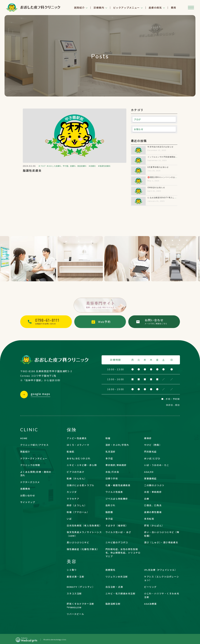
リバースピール (75, 614)
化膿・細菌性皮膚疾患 (118, 485)
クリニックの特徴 (30, 465)
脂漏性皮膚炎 (105, 166)
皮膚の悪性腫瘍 (153, 512)
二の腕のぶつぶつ (154, 485)
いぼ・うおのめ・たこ (157, 465)
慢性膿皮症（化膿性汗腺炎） (83, 549)
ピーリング (150, 587)
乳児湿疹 (110, 452)
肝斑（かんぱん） (154, 525)
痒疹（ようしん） (77, 505)
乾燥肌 (70, 452)
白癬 (147, 499)
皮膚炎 (93, 166)
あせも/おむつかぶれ (79, 458)
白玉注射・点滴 (114, 587)
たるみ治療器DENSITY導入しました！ (165, 198)
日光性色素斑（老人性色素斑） (84, 525)
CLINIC (29, 430)
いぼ (69, 519)
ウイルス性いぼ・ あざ (118, 532)
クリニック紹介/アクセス (34, 445)
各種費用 (25, 489)
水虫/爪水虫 (112, 472)
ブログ (43, 166)
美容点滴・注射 (75, 577)
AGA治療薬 (150, 604)
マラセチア (73, 499)
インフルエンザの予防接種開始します (164, 157)
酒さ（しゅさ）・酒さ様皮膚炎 (161, 542)
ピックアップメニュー (126, 8)
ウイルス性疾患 (114, 492)
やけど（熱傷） (153, 445)
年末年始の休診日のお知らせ (160, 147)
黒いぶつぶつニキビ (78, 542)
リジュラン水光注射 (117, 577)
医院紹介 (79, 8)
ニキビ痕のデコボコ (117, 542)
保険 (72, 430)
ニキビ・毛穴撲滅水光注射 (121, 593)
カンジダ (72, 492)
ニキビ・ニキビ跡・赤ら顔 (82, 465)
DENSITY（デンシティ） (81, 587)
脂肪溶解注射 (113, 604)
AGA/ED (149, 472)
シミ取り (72, 570)
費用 (174, 8)
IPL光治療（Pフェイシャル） (161, 570)
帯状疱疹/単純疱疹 (116, 465)
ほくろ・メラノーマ (78, 445)
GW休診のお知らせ (156, 188)
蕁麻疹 (148, 438)
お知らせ (139, 129)
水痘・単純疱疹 (153, 492)
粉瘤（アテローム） (78, 512)
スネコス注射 (74, 593)
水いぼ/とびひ (152, 458)
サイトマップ (28, 502)
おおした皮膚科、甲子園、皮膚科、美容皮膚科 (67, 166)
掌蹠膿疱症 (150, 478)
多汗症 (109, 458)
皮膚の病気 (155, 8)
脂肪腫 (109, 512)
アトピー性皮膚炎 (77, 438)
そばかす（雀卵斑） (117, 525)
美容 (72, 561)
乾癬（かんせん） (77, 478)
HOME (24, 438)
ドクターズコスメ (30, 482)
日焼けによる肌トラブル (80, 485)
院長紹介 (25, 452)
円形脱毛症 (150, 452)
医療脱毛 (110, 570)
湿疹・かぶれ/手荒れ (117, 445)
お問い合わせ (28, 495)
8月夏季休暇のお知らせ (158, 167)
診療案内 (99, 8)
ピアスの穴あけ (75, 472)
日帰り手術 (112, 478)
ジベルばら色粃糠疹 (117, 499)
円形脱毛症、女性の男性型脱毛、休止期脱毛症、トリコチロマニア (123, 553)
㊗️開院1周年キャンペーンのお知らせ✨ (165, 177)
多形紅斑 (149, 519)
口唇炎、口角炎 (153, 505)
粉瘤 (108, 438)
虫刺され (110, 505)
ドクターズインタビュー (34, 458)
